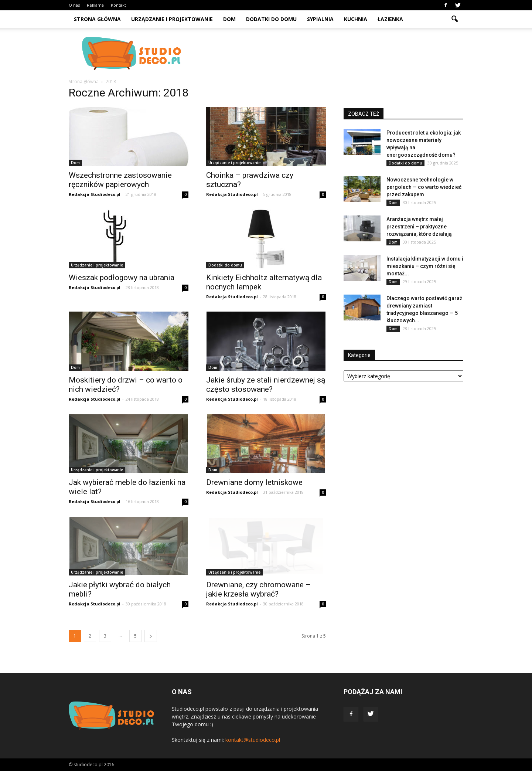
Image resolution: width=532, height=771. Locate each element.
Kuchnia (356, 19)
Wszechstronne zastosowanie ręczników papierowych (120, 180)
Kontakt (118, 5)
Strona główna (97, 19)
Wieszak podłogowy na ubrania (122, 278)
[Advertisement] (329, 54)
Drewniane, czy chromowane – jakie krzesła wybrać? (258, 589)
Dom (229, 19)
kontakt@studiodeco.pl (253, 740)
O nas (74, 5)
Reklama (95, 5)
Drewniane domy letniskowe (254, 482)
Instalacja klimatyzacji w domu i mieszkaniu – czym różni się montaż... (425, 266)
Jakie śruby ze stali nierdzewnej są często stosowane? (266, 385)
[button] (454, 19)
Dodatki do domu (271, 19)
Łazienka (390, 19)
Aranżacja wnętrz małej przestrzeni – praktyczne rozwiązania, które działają (419, 227)
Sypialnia (320, 19)
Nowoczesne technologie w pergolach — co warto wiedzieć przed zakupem (424, 187)
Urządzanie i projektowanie (172, 19)
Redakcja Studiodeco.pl (95, 194)
